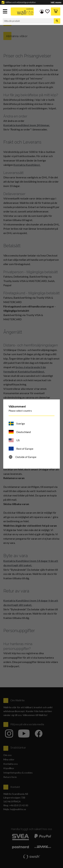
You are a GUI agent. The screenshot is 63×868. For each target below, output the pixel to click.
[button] (5, 12)
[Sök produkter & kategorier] (28, 21)
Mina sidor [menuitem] (42, 11)
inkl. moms (56, 2)
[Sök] (57, 21)
